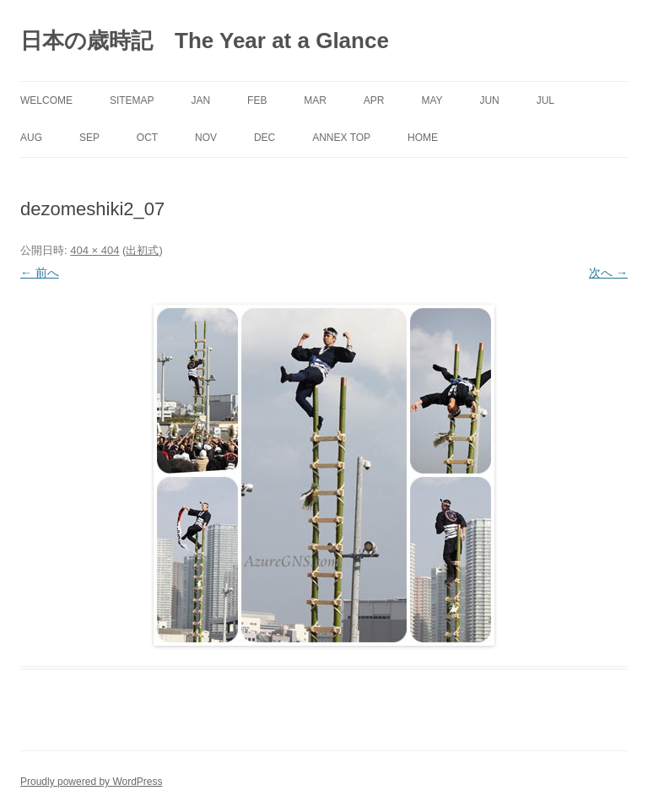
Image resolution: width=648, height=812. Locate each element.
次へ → (608, 273)
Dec (265, 138)
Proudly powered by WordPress (92, 782)
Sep (89, 138)
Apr (374, 100)
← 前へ (40, 273)
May (432, 100)
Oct (147, 138)
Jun (489, 100)
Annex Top (341, 138)
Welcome (46, 100)
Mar (315, 100)
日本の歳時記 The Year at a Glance (205, 41)
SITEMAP (132, 100)
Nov (206, 138)
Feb (257, 100)
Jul (545, 100)
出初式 (142, 250)
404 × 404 (94, 250)
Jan (200, 100)
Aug (31, 138)
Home (423, 138)
